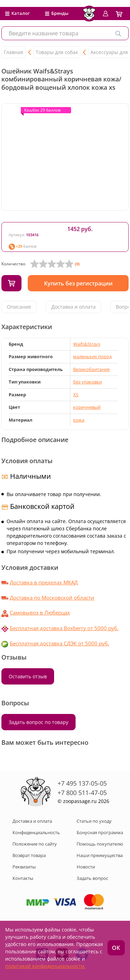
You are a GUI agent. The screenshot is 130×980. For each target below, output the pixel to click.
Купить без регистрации (78, 283)
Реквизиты (24, 867)
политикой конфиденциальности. (45, 966)
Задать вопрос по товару (38, 722)
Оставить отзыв (28, 676)
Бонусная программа (100, 832)
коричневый (87, 407)
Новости (86, 867)
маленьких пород (92, 356)
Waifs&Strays (87, 344)
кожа (79, 420)
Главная (14, 52)
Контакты (23, 878)
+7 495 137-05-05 (82, 783)
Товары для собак (57, 52)
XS (76, 395)
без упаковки (88, 382)
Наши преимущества (100, 855)
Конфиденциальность (36, 832)
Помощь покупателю (100, 844)
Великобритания (91, 369)
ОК (116, 948)
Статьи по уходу (94, 821)
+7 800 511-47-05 (82, 793)
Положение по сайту (35, 844)
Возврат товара (29, 855)
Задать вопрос (92, 878)
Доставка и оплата (73, 307)
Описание (19, 307)
